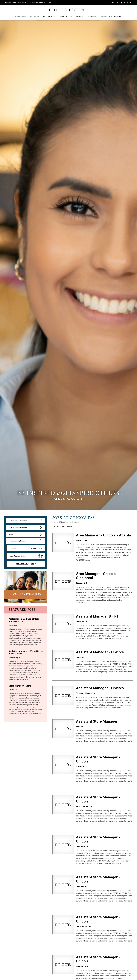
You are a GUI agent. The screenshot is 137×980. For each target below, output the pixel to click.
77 (63, 527)
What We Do (48, 17)
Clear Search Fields (26, 564)
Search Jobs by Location (18, 541)
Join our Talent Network (111, 17)
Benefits (80, 17)
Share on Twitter (124, 3)
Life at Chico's (65, 17)
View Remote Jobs (17, 556)
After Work (92, 17)
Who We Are (34, 17)
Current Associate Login (16, 2)
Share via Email (130, 3)
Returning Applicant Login (40, 2)
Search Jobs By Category (18, 527)
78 (66, 527)
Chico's (11, 534)
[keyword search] (26, 521)
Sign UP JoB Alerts (26, 594)
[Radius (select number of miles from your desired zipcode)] (36, 548)
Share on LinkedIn (127, 3)
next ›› (70, 527)
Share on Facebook (121, 3)
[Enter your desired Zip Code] (19, 548)
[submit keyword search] (41, 521)
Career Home (21, 17)
